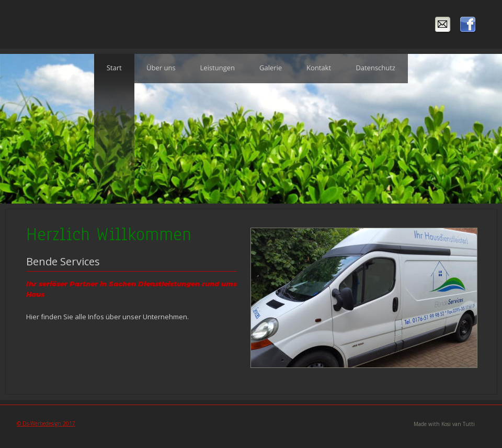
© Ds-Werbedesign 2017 (46, 423)
